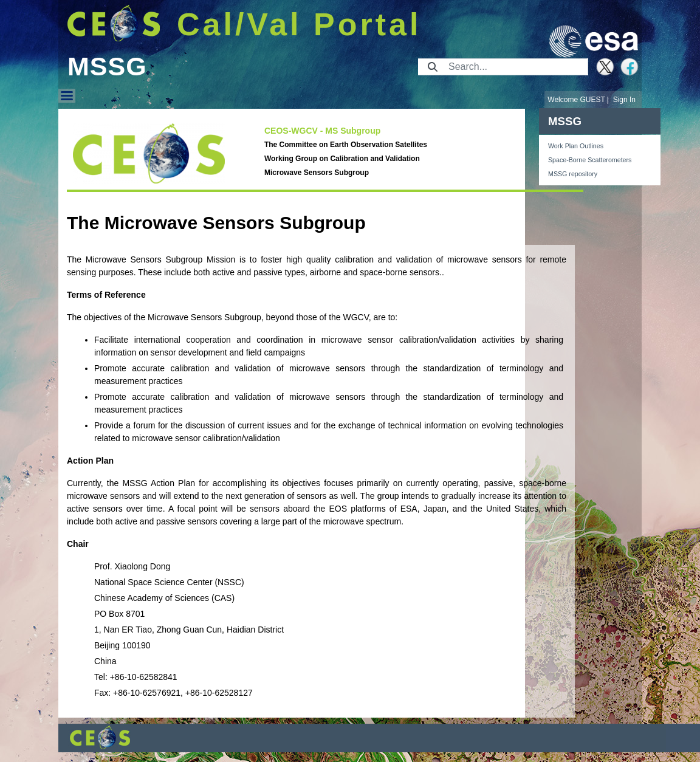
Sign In (624, 100)
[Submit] (433, 67)
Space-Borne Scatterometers (590, 160)
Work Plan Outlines (576, 146)
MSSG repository (573, 174)
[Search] (514, 67)
